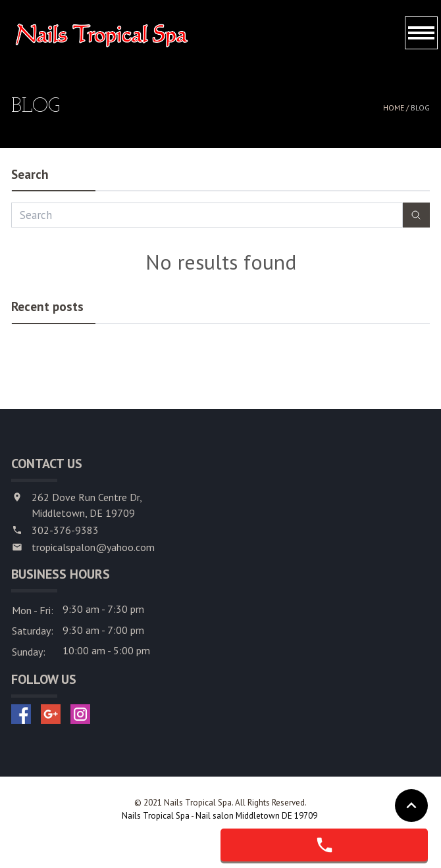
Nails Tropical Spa (156, 816)
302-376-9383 (65, 530)
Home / (397, 108)
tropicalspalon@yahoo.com (93, 547)
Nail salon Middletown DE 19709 (257, 816)
